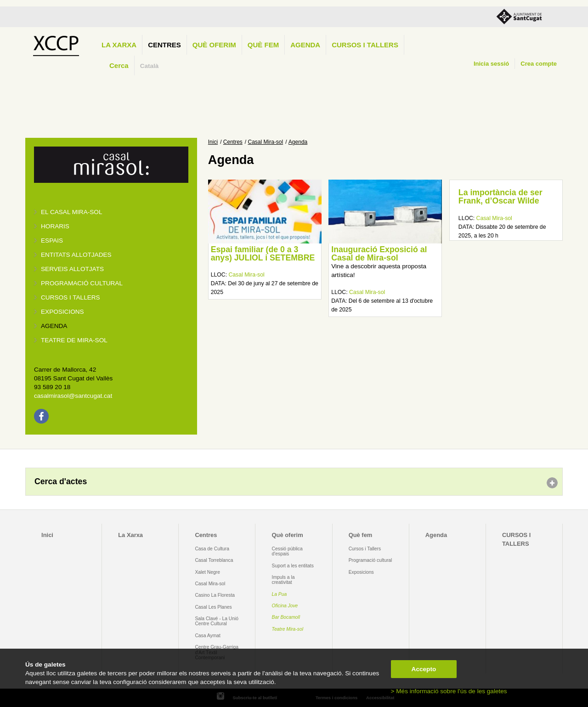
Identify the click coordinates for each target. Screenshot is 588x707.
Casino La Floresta (215, 595)
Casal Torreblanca (214, 560)
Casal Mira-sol (266, 142)
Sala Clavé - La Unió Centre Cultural (217, 621)
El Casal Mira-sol (71, 212)
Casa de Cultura (212, 549)
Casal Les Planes (213, 607)
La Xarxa (119, 45)
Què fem (263, 45)
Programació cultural (82, 283)
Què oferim (214, 45)
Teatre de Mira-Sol (74, 340)
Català (150, 66)
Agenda (305, 45)
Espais (52, 240)
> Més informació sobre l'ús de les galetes (449, 691)
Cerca (119, 65)
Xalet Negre (207, 572)
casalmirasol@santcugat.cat (73, 396)
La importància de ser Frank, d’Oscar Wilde (500, 197)
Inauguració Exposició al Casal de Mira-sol (379, 254)
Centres (164, 45)
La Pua (280, 594)
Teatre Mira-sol (288, 629)
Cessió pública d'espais (287, 551)
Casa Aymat (208, 636)
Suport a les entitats (293, 566)
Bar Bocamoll (286, 617)
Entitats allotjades (76, 255)
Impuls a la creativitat (283, 580)
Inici (213, 142)
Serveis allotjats (72, 269)
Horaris (55, 226)
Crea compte (539, 64)
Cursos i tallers (71, 297)
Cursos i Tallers (365, 549)
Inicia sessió (491, 64)
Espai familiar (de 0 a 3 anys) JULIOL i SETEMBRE (263, 254)
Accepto (424, 669)
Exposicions (62, 312)
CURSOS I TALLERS (365, 45)
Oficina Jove (285, 606)
